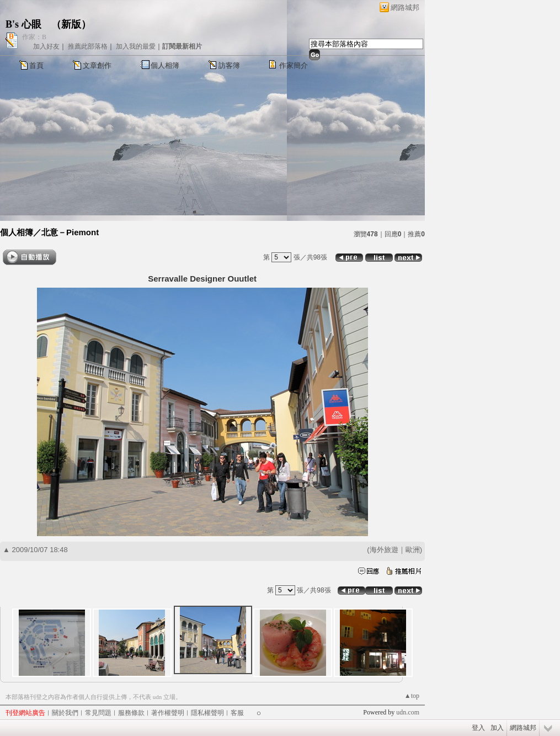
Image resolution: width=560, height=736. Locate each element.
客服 (237, 713)
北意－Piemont (70, 232)
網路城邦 (405, 7)
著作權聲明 (168, 713)
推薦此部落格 (88, 46)
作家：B (34, 37)
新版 (71, 24)
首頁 (36, 65)
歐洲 (413, 550)
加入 (497, 728)
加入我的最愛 (136, 46)
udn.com (408, 712)
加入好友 (46, 46)
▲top (412, 696)
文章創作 (97, 65)
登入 (478, 728)
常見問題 (98, 713)
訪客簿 (229, 65)
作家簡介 (294, 65)
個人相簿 (165, 65)
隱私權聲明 (207, 713)
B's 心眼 (23, 24)
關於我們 (65, 713)
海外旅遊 (384, 550)
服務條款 (131, 713)
